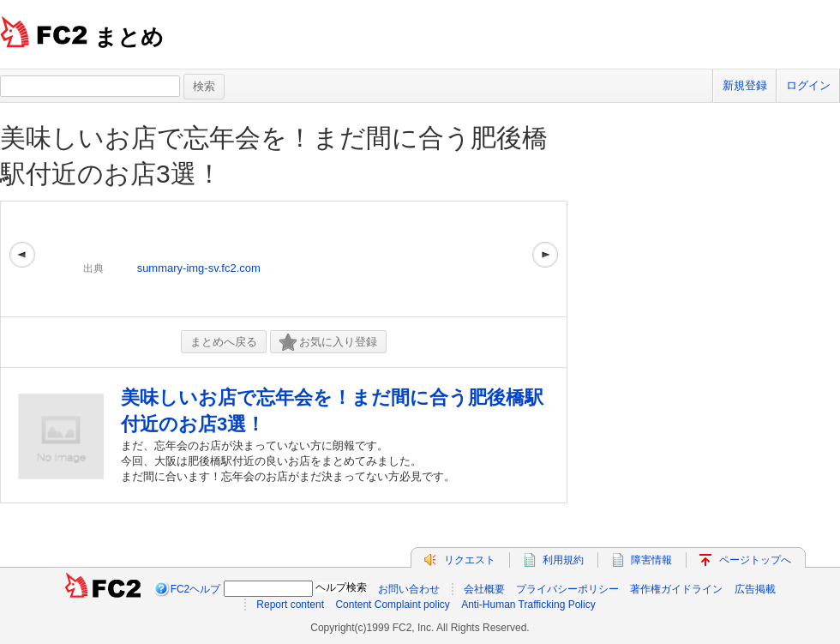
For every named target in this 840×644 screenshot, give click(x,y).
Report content (290, 605)
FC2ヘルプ (196, 589)
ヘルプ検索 (341, 587)
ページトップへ (755, 560)
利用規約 (563, 560)
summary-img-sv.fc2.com (199, 268)
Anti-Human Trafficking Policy (528, 605)
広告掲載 (755, 589)
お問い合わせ (409, 589)
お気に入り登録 (328, 343)
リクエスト (470, 560)
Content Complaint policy (392, 605)
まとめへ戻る (224, 342)
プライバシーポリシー (567, 589)
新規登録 (745, 85)
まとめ (129, 37)
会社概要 (484, 589)
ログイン (808, 85)
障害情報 (651, 560)
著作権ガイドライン (676, 589)
